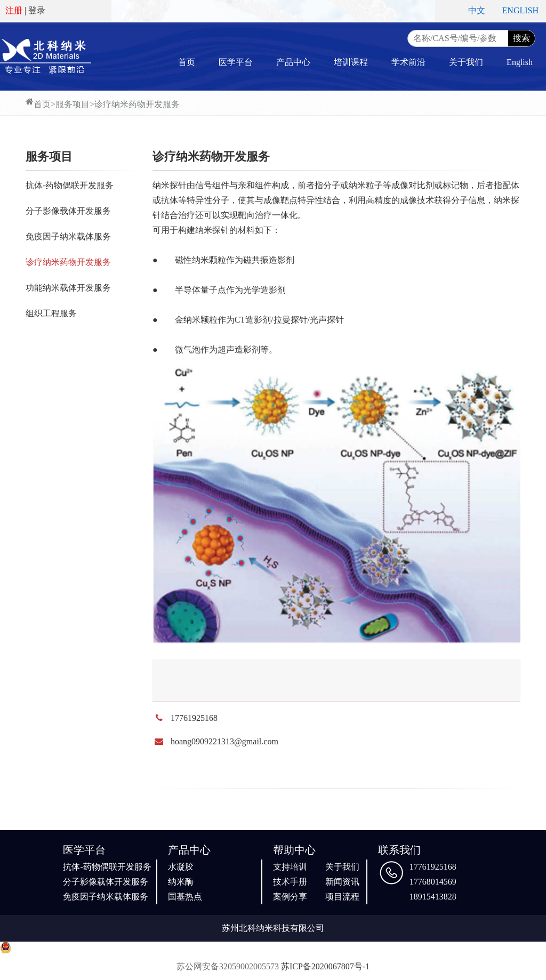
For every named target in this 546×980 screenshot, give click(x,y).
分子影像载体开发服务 (68, 211)
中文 (477, 10)
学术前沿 (408, 62)
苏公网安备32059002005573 (228, 966)
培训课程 (351, 62)
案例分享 (290, 897)
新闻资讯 (342, 882)
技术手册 (290, 882)
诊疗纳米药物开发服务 (137, 104)
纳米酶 (181, 882)
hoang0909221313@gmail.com (224, 741)
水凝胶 (181, 867)
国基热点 (185, 897)
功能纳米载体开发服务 (68, 288)
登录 (37, 10)
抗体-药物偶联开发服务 (70, 185)
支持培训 (290, 867)
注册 (14, 10)
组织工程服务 (51, 313)
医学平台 (236, 62)
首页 (187, 62)
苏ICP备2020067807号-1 (325, 966)
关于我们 (466, 62)
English (520, 62)
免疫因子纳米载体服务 (68, 236)
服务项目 (73, 104)
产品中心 (293, 62)
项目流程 (342, 897)
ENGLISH (520, 10)
